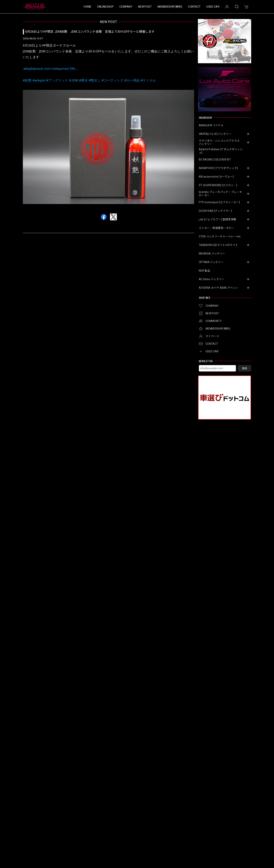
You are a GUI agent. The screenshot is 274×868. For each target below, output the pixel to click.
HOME (88, 7)
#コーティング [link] (113, 80)
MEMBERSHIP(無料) (170, 7)
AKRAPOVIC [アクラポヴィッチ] (218, 168)
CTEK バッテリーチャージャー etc (220, 236)
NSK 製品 (204, 271)
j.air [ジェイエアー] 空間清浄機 (217, 219)
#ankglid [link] (39, 80)
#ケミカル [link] (148, 80)
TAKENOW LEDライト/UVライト (218, 245)
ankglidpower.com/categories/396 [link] (51, 69)
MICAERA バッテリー (212, 254)
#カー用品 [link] (132, 80)
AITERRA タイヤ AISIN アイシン (218, 288)
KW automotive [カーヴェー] (216, 177)
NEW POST (145, 7)
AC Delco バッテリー (212, 279)
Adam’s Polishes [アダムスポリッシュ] (221, 151)
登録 (245, 368)
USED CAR (213, 7)
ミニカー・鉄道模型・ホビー (217, 228)
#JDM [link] (74, 80)
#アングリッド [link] (57, 80)
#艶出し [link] (95, 80)
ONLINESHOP (105, 7)
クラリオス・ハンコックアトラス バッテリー (221, 142)
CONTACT (194, 7)
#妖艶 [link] (27, 80)
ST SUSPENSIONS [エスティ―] (218, 185)
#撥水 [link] (83, 80)
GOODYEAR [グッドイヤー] (215, 211)
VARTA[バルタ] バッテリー (215, 134)
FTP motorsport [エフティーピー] (219, 202)
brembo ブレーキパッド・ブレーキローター (220, 194)
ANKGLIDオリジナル (211, 125)
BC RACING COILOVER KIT (215, 160)
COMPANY (126, 7)
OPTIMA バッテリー (211, 262)
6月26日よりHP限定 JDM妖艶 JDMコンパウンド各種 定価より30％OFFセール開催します (90, 32)
